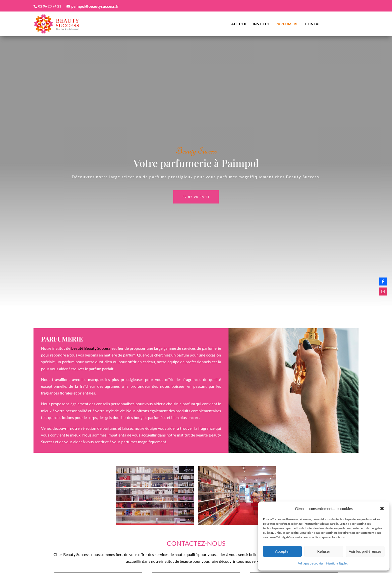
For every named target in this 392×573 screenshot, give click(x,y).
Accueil (239, 24)
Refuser (324, 551)
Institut (261, 24)
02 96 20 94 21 (196, 193)
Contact (314, 24)
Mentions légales (337, 563)
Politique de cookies (310, 563)
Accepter (282, 551)
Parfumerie (288, 24)
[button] (382, 508)
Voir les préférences (365, 551)
